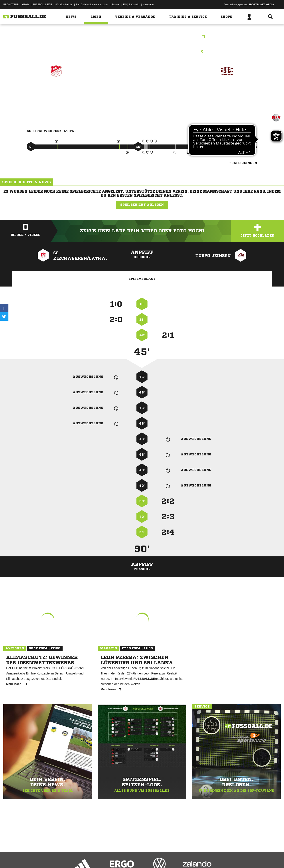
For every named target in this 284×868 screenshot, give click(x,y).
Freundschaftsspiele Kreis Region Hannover (142, 37)
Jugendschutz (83, 858)
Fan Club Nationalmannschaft (92, 4)
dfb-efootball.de (64, 4)
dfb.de (26, 4)
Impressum (9, 858)
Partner (116, 4)
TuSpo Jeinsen (227, 90)
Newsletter (149, 4)
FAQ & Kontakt (131, 4)
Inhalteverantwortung (106, 858)
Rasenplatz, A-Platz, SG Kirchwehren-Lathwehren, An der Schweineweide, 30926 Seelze (142, 51)
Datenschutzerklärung (31, 858)
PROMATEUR (11, 4)
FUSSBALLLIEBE (42, 4)
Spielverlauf (142, 279)
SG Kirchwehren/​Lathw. (56, 90)
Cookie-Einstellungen (133, 858)
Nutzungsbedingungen (59, 858)
